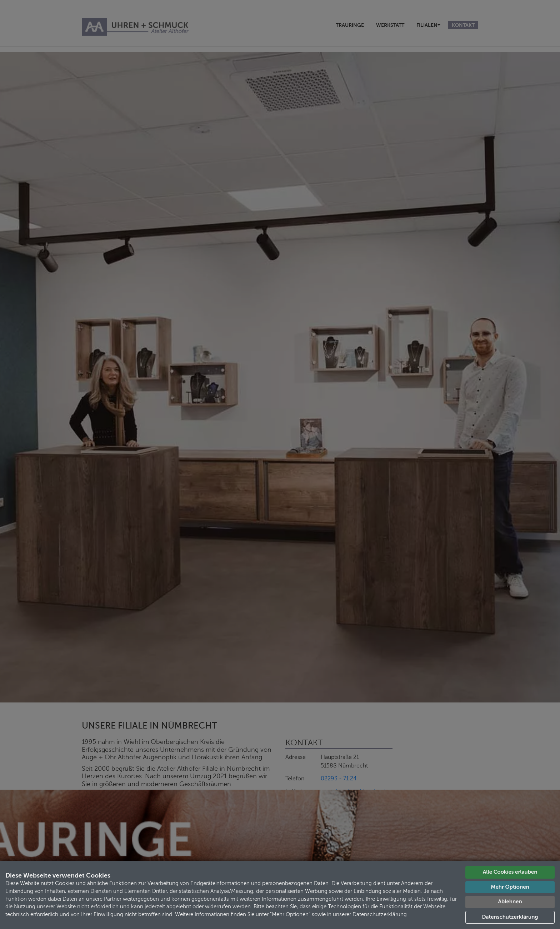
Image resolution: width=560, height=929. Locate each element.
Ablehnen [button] (510, 902)
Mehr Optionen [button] (510, 887)
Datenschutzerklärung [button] (510, 917)
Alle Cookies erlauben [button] (510, 872)
